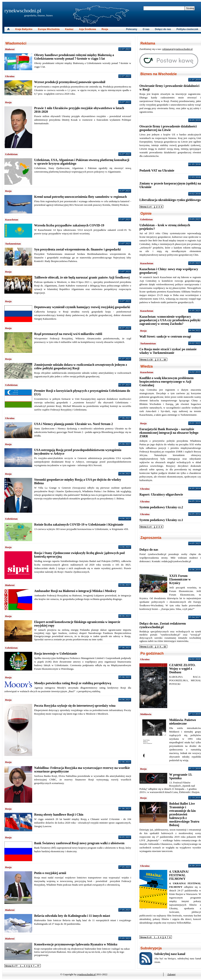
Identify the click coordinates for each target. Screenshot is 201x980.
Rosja (8, 102)
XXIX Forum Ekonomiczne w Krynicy (180, 579)
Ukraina (10, 76)
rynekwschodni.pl (23, 11)
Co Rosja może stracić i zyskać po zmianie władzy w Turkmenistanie (168, 351)
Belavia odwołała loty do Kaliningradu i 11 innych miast (72, 916)
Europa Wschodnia (49, 29)
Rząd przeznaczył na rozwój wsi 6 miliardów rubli (68, 334)
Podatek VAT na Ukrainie (157, 170)
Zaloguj (171, 974)
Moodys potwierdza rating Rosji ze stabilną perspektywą (73, 683)
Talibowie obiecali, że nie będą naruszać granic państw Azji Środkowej (82, 277)
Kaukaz (69, 29)
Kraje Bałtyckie (24, 29)
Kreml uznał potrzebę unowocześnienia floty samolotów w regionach (80, 197)
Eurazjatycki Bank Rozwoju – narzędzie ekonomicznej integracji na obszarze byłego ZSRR (169, 433)
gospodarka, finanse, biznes (39, 15)
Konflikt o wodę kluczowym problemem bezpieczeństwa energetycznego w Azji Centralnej (167, 382)
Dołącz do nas (163, 29)
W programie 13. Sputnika (181, 776)
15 (165, 647)
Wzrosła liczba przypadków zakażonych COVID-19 (69, 225)
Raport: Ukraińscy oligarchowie (161, 494)
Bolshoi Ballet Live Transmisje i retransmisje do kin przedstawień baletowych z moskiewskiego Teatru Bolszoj (184, 814)
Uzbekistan (11, 154)
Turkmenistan (13, 244)
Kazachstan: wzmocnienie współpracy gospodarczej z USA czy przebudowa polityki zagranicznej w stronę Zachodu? (170, 320)
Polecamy (132, 29)
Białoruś (10, 49)
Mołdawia (146, 714)
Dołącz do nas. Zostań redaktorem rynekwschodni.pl (163, 625)
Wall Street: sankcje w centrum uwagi (165, 336)
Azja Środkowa (87, 29)
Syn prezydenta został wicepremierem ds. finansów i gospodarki (77, 249)
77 (38, 966)
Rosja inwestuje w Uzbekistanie (56, 653)
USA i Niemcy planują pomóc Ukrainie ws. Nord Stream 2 (73, 424)
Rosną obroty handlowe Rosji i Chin (59, 815)
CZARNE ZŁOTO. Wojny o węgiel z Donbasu (182, 669)
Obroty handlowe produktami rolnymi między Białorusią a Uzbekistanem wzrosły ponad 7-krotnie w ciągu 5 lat (74, 57)
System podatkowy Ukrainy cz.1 (161, 520)
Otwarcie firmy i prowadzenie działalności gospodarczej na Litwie (168, 128)
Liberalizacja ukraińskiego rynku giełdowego (170, 200)
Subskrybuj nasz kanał (170, 954)
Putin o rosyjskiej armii (50, 873)
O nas (146, 29)
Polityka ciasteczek (187, 29)
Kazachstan (12, 220)
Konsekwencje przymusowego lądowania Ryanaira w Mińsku (76, 944)
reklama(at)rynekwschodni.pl (177, 49)
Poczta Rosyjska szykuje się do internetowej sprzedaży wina (75, 706)
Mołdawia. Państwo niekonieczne (183, 722)
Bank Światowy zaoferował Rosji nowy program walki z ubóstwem (79, 843)
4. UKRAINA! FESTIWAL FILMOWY (179, 875)
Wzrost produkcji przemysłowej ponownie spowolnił (70, 82)
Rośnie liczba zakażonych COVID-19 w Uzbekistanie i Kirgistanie (79, 524)
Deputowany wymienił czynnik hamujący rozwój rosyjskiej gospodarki (82, 307)
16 (165, 360)
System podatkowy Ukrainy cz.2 (161, 507)
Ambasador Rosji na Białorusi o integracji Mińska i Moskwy (75, 591)
